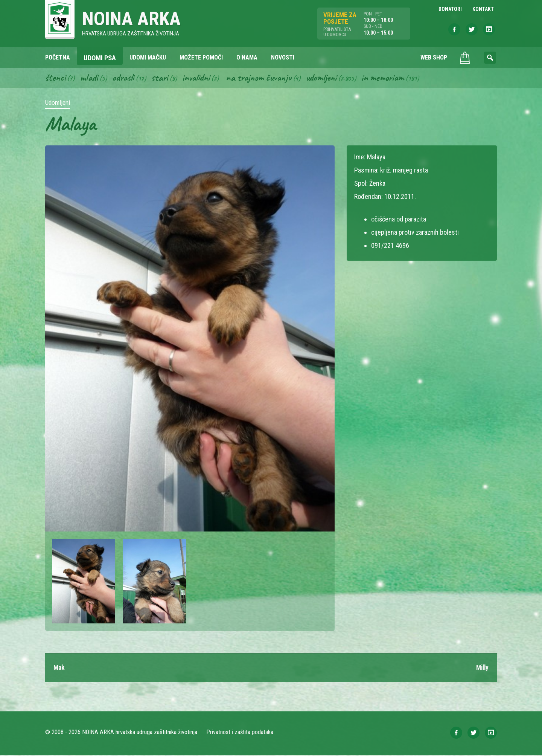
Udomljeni (329, 78)
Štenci (56, 78)
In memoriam (392, 78)
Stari (162, 78)
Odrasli (125, 78)
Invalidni (200, 78)
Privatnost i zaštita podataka (240, 733)
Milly (482, 668)
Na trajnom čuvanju (265, 78)
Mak (59, 668)
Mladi (90, 78)
